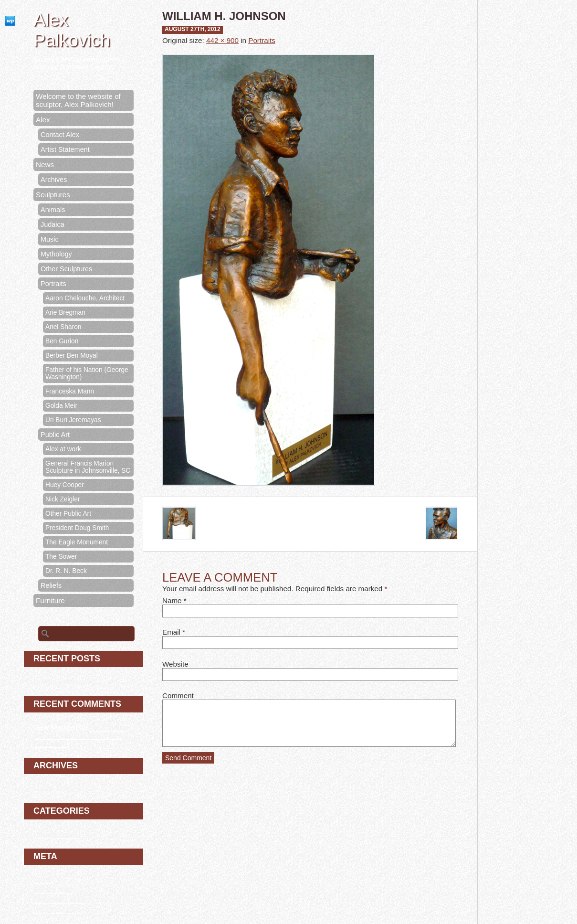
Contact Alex (60, 135)
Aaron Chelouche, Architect (85, 298)
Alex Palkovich (72, 30)
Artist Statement (65, 149)
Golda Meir (61, 406)
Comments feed (59, 899)
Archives (54, 180)
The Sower (61, 557)
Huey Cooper (65, 485)
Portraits (262, 40)
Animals (53, 210)
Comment (178, 696)
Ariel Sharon (63, 327)
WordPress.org (58, 909)
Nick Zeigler (63, 499)
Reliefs (51, 585)
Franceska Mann (70, 391)
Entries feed (53, 889)
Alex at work (63, 449)
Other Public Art (68, 514)
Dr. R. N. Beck (66, 571)
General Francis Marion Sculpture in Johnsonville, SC (88, 467)
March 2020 (52, 789)
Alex (43, 120)
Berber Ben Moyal (72, 356)
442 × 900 (222, 40)
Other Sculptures (66, 269)
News (45, 165)
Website (175, 664)
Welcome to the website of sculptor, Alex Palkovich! (78, 100)
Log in (43, 879)
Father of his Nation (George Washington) (87, 373)
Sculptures (53, 195)
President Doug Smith (77, 528)
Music (50, 239)
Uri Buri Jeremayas (73, 420)
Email (171, 632)
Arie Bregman (65, 313)
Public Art (55, 435)
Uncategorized (57, 834)
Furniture (50, 600)
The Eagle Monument (77, 542)
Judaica (52, 224)
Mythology (56, 254)
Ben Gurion (62, 341)
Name (172, 600)
